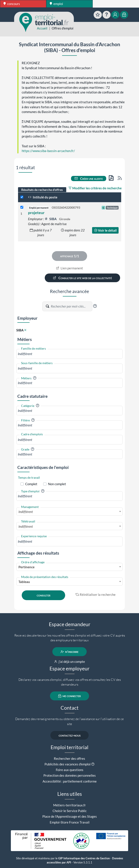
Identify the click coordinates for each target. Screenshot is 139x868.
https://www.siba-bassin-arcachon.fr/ (48, 151)
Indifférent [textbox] (26, 512)
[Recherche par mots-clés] (71, 306)
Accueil (42, 28)
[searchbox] (69, 354)
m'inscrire (70, 652)
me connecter (70, 696)
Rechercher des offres (69, 758)
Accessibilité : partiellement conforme (70, 781)
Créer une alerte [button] (89, 179)
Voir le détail (105, 230)
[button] (95, 306)
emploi (56, 4)
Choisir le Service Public (70, 811)
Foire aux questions (70, 770)
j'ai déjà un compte (70, 662)
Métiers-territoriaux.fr (69, 805)
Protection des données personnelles (70, 775)
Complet (31, 484)
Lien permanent (70, 268)
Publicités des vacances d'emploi (68, 764)
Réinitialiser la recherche (96, 594)
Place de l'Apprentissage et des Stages (70, 816)
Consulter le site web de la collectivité (83, 278)
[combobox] (69, 354)
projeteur (36, 213)
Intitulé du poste (43, 197)
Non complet (57, 484)
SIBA (51, 219)
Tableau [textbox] (24, 582)
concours (12, 4)
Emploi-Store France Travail (70, 822)
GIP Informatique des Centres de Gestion (84, 858)
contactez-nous (70, 735)
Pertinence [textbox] (26, 567)
